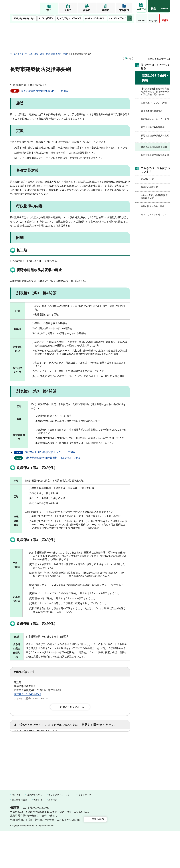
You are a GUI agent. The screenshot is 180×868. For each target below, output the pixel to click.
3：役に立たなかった (71, 740)
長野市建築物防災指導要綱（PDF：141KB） (45, 91)
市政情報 (124, 10)
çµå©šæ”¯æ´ (118, 18)
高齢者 (87, 10)
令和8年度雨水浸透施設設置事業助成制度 (154, 197)
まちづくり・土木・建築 (28, 54)
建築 (42, 54)
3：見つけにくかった (78, 752)
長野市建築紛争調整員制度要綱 (155, 137)
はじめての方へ (34, 832)
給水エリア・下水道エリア (154, 215)
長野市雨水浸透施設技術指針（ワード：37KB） (50, 452)
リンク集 (16, 832)
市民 (49, 10)
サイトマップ (85, 832)
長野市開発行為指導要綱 (153, 127)
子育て (68, 10)
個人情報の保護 (19, 837)
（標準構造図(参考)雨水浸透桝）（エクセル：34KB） (54, 458)
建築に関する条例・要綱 (56, 54)
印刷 (129, 59)
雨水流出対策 (147, 179)
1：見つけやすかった (29, 752)
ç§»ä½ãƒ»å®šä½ (95, 18)
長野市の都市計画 (149, 187)
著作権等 (53, 837)
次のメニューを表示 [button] (130, 18)
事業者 (106, 10)
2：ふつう (47, 740)
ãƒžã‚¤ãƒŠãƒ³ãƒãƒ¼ (24, 18)
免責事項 (38, 837)
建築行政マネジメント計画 (154, 103)
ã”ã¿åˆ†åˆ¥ (46, 18)
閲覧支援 (141, 21)
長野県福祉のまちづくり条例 (155, 119)
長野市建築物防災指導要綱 (154, 147)
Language (153, 21)
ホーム (13, 54)
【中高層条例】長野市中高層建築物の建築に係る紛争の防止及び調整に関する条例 (155, 92)
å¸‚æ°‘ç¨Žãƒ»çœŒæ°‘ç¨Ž (69, 18)
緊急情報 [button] (165, 20)
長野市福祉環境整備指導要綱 (155, 155)
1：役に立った (26, 740)
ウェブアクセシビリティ (60, 832)
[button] (153, 6)
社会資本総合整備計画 (152, 111)
